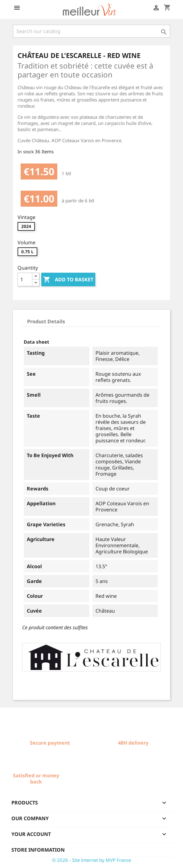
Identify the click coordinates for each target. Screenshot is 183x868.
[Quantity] (25, 279)
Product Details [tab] (46, 321)
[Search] (91, 31)
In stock (26, 152)
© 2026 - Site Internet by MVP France (91, 860)
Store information (38, 850)
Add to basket (68, 280)
